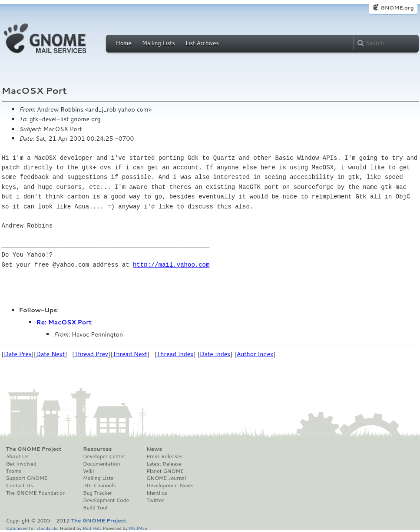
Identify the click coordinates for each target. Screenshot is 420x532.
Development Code (106, 500)
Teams (14, 471)
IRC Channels (99, 486)
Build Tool (95, 508)
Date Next (50, 354)
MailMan (138, 528)
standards (47, 528)
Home (124, 43)
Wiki (88, 471)
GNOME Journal (166, 478)
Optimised (17, 528)
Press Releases (164, 456)
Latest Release (164, 464)
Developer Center (104, 456)
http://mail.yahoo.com (171, 265)
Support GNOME (27, 478)
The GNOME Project (34, 449)
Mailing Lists (159, 43)
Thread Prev (91, 354)
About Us (17, 456)
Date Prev (18, 354)
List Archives (202, 43)
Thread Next (130, 354)
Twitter (155, 500)
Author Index (255, 354)
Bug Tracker (98, 493)
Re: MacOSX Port (64, 322)
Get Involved (21, 464)
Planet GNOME (165, 471)
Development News (170, 486)
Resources (97, 449)
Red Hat (91, 528)
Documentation (101, 464)
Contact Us (20, 486)
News (154, 449)
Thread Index (175, 354)
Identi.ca (157, 493)
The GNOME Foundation (36, 493)
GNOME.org (397, 8)
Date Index (215, 354)
